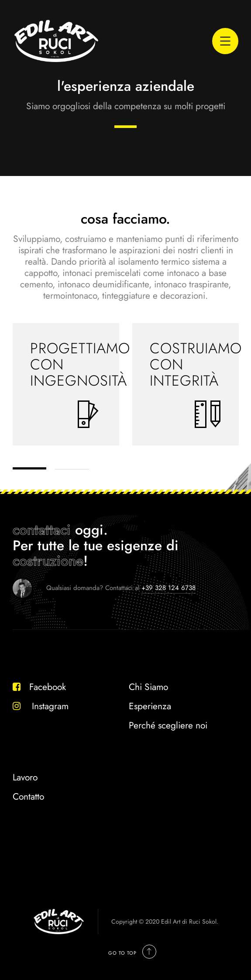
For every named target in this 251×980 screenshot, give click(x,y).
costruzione (48, 561)
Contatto (28, 797)
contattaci (42, 530)
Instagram (41, 706)
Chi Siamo (148, 687)
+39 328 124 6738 (168, 588)
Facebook (39, 687)
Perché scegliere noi (168, 725)
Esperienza (150, 706)
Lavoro (25, 777)
